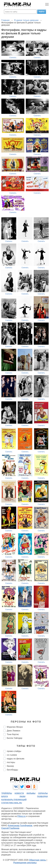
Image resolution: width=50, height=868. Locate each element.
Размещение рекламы (25, 863)
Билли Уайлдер (15, 738)
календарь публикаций (14, 800)
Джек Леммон (14, 731)
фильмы (31, 793)
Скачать (13, 58)
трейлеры (7, 793)
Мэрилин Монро (15, 727)
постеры (11, 762)
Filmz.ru (22, 816)
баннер (10, 766)
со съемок (12, 755)
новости (19, 793)
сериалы (43, 793)
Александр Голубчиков (20, 826)
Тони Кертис (13, 734)
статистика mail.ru (12, 803)
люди (22, 796)
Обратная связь (38, 860)
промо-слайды (14, 751)
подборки (42, 796)
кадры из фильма (16, 759)
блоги (5, 796)
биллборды (12, 770)
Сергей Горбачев (10, 828)
